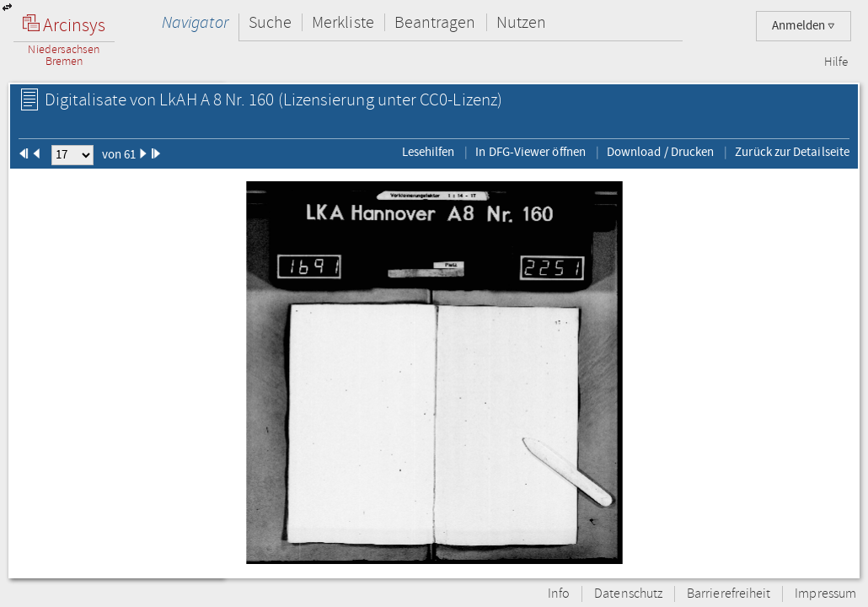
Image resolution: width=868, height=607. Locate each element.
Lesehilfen (429, 152)
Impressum (825, 594)
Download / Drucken (660, 152)
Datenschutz (628, 594)
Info (559, 594)
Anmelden (804, 26)
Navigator (195, 22)
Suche (270, 22)
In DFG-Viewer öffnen (530, 152)
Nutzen (521, 22)
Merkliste (343, 22)
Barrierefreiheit (729, 594)
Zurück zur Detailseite (792, 152)
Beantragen (435, 22)
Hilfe (836, 62)
